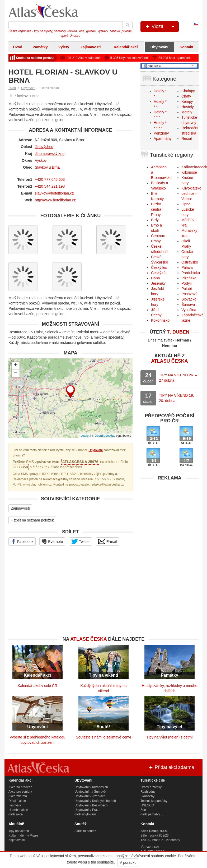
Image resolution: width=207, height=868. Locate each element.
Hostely (188, 107)
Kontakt (186, 47)
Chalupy (188, 91)
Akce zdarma (18, 796)
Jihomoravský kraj (50, 154)
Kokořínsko (160, 320)
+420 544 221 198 (50, 186)
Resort (187, 138)
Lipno (186, 204)
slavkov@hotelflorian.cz (54, 193)
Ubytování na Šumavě (90, 792)
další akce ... (17, 814)
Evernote (52, 541)
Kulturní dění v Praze (23, 835)
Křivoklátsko (191, 188)
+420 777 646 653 (50, 179)
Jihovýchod (44, 147)
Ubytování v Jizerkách (90, 796)
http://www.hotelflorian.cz (55, 200)
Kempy (187, 101)
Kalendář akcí (126, 47)
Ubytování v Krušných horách (95, 801)
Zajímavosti (90, 47)
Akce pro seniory (20, 792)
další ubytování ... (87, 814)
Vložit (162, 27)
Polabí (187, 289)
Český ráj (159, 273)
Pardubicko (191, 273)
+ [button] (16, 366)
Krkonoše (189, 172)
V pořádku (128, 862)
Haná (155, 278)
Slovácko (189, 299)
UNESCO (147, 805)
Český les (159, 267)
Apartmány (163, 138)
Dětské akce (17, 801)
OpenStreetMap (105, 436)
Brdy (155, 220)
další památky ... (152, 814)
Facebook (22, 541)
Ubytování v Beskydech (91, 805)
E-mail (108, 541)
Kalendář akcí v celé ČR (37, 686)
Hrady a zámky (151, 787)
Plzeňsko (189, 278)
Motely (187, 112)
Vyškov (41, 160)
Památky (40, 47)
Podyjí (187, 283)
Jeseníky (158, 283)
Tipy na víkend (19, 831)
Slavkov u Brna (47, 167)
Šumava (188, 304)
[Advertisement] (170, 516)
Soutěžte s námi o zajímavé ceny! (103, 737)
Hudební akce (18, 810)
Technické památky (154, 801)
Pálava (187, 267)
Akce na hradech (20, 787)
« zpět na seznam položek (32, 520)
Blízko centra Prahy (156, 209)
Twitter (81, 541)
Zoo (143, 810)
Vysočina (189, 310)
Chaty (186, 96)
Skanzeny (147, 796)
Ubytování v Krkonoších (91, 787)
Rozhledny (148, 792)
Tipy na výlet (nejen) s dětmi (170, 737)
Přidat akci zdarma (171, 767)
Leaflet (85, 436)
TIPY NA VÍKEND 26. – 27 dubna (178, 378)
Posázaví (189, 294)
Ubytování (159, 47)
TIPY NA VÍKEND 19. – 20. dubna (178, 398)
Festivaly (15, 805)
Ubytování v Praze (87, 810)
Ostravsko (190, 262)
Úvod (18, 47)
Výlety (64, 47)
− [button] (16, 373)
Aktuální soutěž (85, 831)
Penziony (161, 133)
